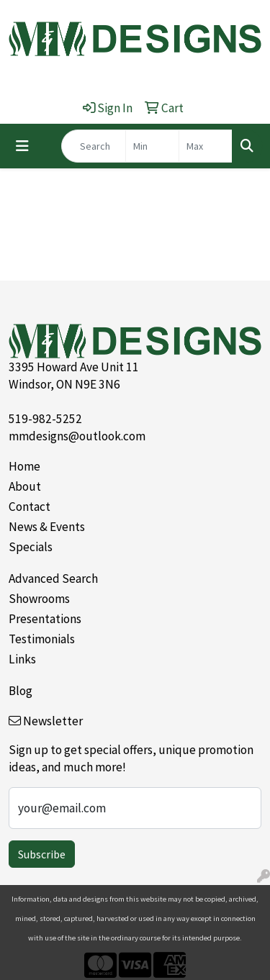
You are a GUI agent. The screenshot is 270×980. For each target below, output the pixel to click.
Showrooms (39, 599)
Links (22, 659)
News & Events (47, 527)
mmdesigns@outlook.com (77, 436)
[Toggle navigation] (22, 146)
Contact (30, 507)
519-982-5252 (45, 419)
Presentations (45, 619)
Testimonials (42, 639)
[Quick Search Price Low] (152, 146)
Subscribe (42, 854)
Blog (21, 691)
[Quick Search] (94, 146)
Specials (31, 547)
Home (24, 466)
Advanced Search (53, 579)
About (25, 486)
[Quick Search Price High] (206, 146)
